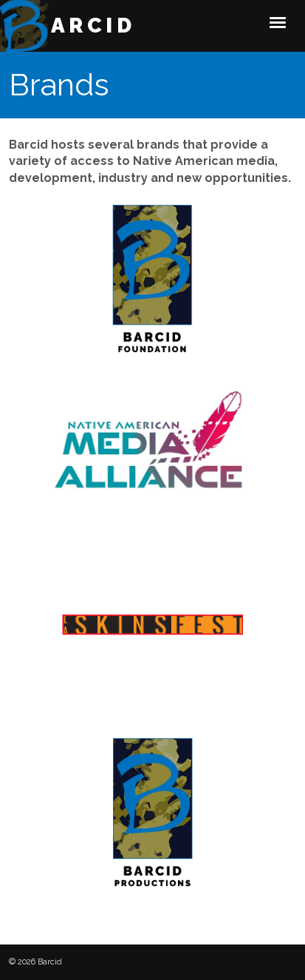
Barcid (84, 26)
